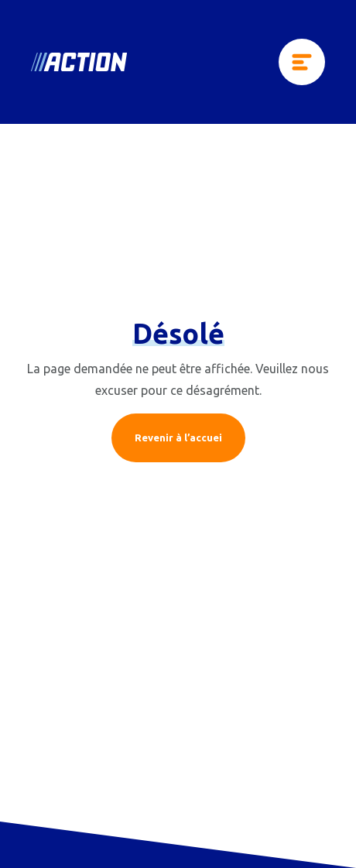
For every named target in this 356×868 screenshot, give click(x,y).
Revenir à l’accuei (178, 437)
